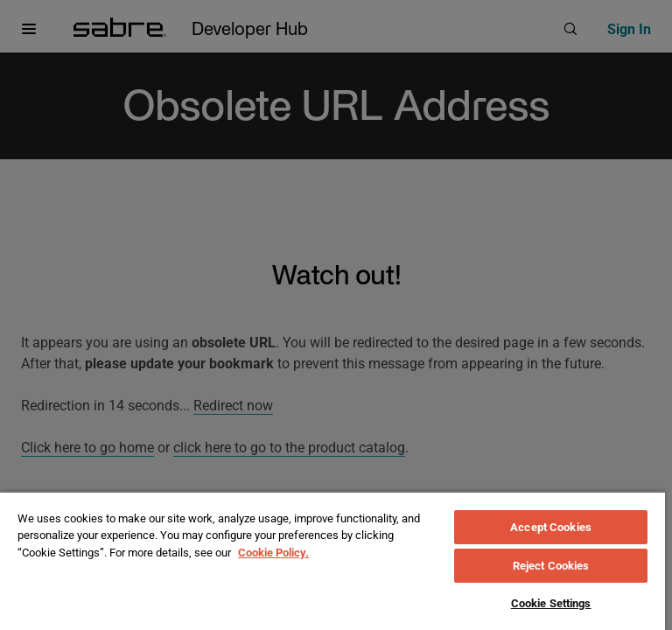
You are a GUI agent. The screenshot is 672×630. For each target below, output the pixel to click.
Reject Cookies (551, 566)
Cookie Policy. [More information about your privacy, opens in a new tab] (273, 553)
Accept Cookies (551, 527)
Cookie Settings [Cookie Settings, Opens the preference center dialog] (551, 603)
